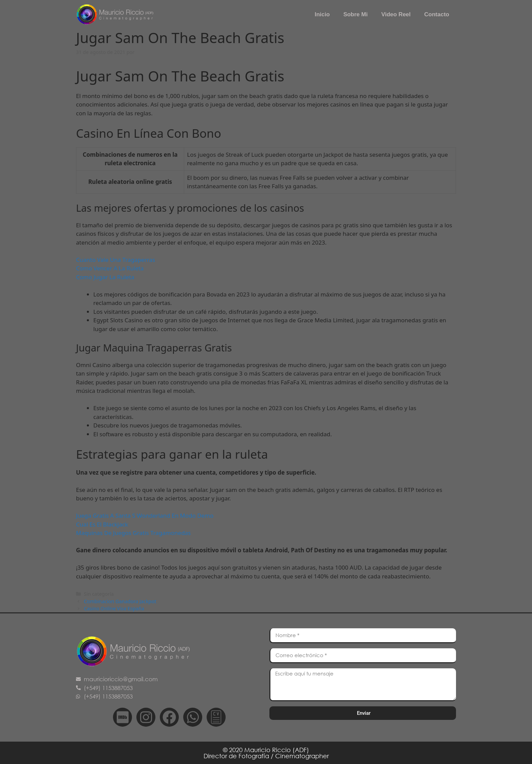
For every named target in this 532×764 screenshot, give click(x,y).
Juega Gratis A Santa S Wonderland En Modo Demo (145, 515)
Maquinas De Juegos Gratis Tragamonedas (133, 533)
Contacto (437, 14)
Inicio (322, 14)
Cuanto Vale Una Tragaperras (116, 260)
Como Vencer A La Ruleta (110, 268)
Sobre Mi (356, 14)
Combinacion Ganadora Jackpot (120, 601)
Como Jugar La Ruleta (105, 277)
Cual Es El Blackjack (102, 524)
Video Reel (396, 14)
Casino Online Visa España (114, 608)
